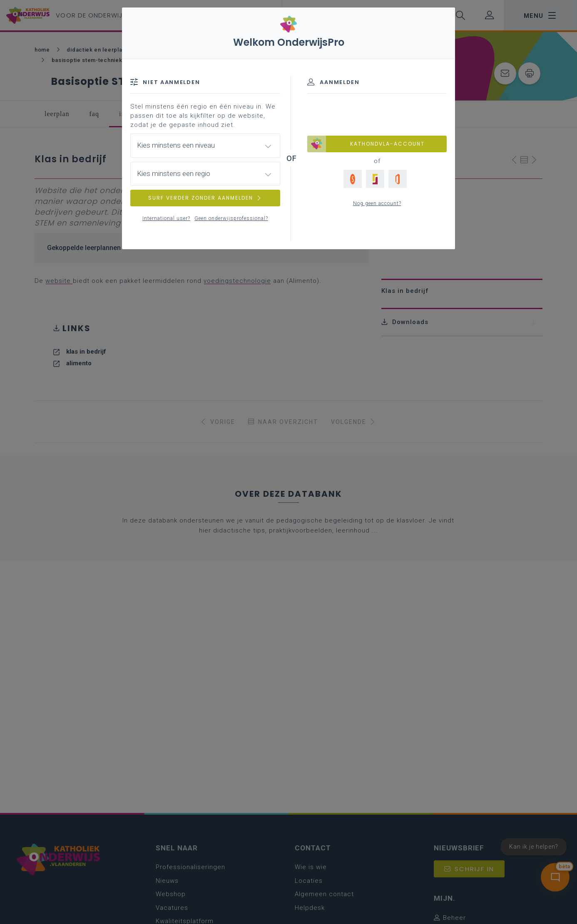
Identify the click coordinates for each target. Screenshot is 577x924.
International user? (166, 218)
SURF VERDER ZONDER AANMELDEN (205, 198)
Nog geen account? (377, 203)
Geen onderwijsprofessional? (231, 218)
